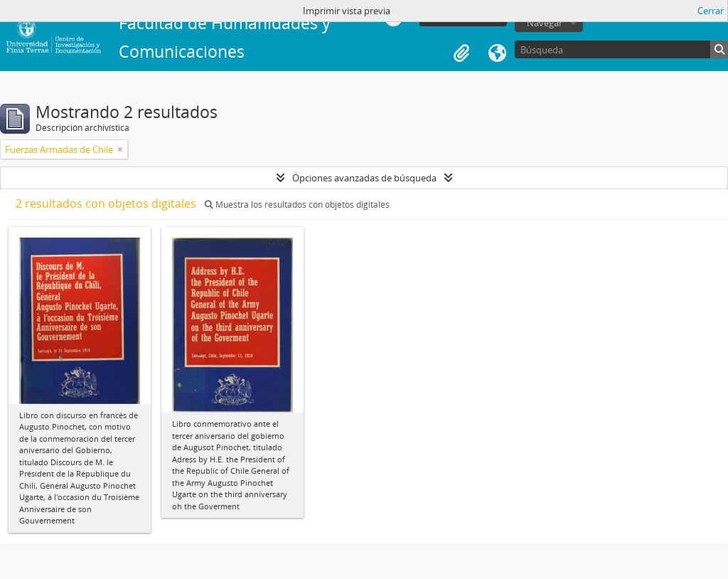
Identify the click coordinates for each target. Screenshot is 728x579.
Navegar (545, 23)
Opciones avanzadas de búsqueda (364, 178)
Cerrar (711, 11)
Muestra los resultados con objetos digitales (297, 204)
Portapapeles (461, 53)
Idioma (497, 53)
